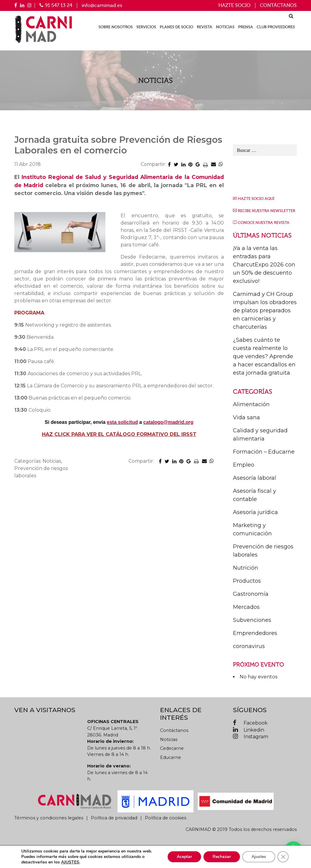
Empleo (244, 465)
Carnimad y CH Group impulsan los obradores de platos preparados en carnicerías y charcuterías (265, 310)
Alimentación (251, 404)
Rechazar (222, 857)
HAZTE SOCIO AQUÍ (256, 199)
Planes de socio (176, 27)
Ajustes (259, 857)
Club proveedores (276, 27)
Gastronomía (251, 594)
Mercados (246, 607)
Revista (205, 27)
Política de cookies (166, 818)
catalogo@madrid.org (168, 422)
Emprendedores (255, 633)
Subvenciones (252, 620)
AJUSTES (70, 862)
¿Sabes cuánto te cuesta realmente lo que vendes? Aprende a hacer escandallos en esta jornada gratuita (264, 356)
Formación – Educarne (264, 452)
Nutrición (246, 568)
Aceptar (184, 857)
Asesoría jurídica (255, 512)
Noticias (225, 27)
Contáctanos (278, 5)
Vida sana (246, 417)
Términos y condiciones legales (49, 818)
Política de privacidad (114, 818)
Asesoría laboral (255, 478)
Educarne (171, 757)
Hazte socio (234, 5)
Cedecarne (172, 748)
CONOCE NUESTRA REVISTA (264, 223)
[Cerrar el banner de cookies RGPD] (283, 857)
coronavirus (249, 646)
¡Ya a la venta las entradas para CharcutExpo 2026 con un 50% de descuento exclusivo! (264, 265)
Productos (247, 581)
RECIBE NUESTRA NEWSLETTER (267, 211)
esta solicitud (122, 422)
